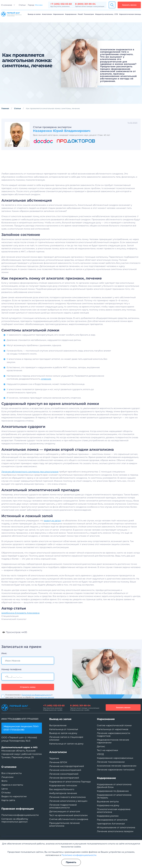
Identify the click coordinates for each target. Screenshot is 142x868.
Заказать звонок (129, 5)
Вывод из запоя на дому (63, 733)
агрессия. (46, 392)
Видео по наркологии (14, 796)
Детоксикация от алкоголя (65, 811)
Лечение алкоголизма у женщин (68, 801)
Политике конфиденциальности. (79, 855)
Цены (5, 789)
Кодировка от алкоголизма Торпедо (70, 782)
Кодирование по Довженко (113, 791)
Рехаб (80, 14)
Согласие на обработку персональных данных (15, 820)
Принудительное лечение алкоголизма (64, 824)
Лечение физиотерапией (64, 778)
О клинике (7, 5)
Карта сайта (8, 800)
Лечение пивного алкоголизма (67, 797)
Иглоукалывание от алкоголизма (116, 827)
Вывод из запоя (34, 14)
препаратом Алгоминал (111, 824)
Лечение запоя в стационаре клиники (66, 738)
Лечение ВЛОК (58, 762)
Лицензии (7, 777)
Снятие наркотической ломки (114, 725)
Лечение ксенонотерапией (65, 770)
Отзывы (6, 793)
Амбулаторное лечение (63, 793)
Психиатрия (89, 14)
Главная (5, 108)
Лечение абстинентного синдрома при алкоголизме (30, 485)
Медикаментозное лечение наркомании (113, 741)
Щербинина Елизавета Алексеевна (20, 626)
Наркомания (58, 14)
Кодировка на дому (108, 805)
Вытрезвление (58, 725)
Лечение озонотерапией (64, 774)
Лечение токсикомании (111, 762)
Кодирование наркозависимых (115, 758)
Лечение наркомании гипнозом (116, 770)
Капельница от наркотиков (113, 729)
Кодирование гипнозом (63, 785)
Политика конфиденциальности (20, 815)
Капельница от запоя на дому (66, 744)
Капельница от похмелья (64, 729)
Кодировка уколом (108, 816)
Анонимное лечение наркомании (117, 766)
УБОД (100, 754)
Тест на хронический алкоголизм (68, 815)
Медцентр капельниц (104, 14)
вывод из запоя (52, 534)
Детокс (101, 746)
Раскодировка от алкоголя (112, 820)
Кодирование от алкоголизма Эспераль (114, 796)
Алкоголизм (47, 14)
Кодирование (71, 14)
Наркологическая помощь (130, 14)
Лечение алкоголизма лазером (115, 831)
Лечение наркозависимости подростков (114, 735)
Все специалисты (12, 773)
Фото (4, 781)
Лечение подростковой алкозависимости (63, 806)
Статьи (22, 5)
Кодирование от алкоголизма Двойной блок (114, 786)
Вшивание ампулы (108, 802)
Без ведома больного (62, 789)
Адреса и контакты (12, 785)
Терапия (54, 758)
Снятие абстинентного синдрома (69, 819)
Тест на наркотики (107, 750)
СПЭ (116, 14)
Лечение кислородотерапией (67, 766)
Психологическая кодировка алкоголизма (114, 811)
